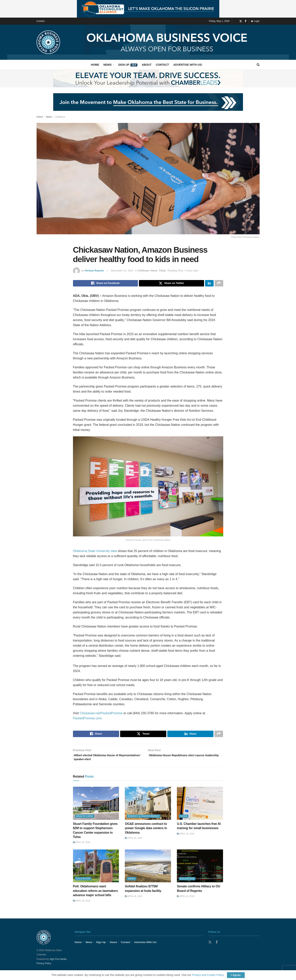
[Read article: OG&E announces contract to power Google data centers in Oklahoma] (148, 807)
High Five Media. (58, 963)
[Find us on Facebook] (246, 21)
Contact (41, 21)
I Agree (236, 975)
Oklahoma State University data (95, 552)
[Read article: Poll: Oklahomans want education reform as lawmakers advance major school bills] (96, 870)
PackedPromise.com (87, 719)
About (147, 65)
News (108, 65)
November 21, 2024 (122, 271)
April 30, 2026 (82, 846)
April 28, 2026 (134, 900)
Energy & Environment (144, 820)
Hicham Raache (94, 271)
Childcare (60, 117)
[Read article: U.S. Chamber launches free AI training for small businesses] (200, 807)
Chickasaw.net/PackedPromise (101, 714)
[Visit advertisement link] (148, 9)
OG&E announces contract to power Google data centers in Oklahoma (146, 832)
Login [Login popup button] (255, 21)
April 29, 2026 (82, 905)
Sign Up (128, 65)
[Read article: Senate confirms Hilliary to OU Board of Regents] (200, 870)
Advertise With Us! (188, 65)
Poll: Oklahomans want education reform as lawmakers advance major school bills (95, 895)
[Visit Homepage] (48, 42)
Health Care (85, 820)
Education (83, 883)
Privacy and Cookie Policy (208, 975)
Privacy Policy (44, 967)
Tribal (162, 271)
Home (95, 65)
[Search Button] (258, 65)
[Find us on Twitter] (241, 21)
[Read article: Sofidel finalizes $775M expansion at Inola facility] (148, 870)
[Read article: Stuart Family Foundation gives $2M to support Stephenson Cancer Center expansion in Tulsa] (96, 807)
